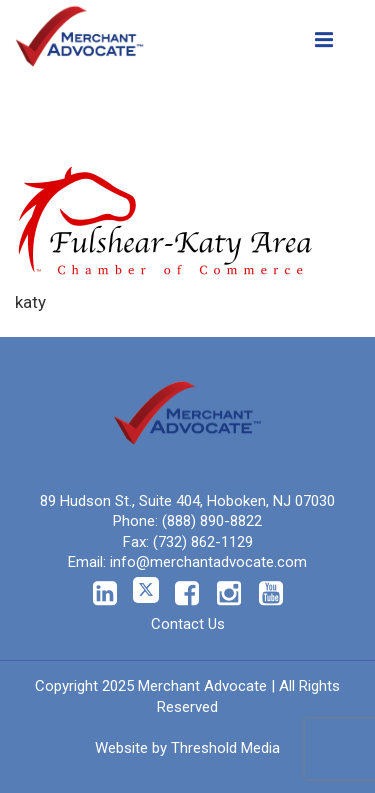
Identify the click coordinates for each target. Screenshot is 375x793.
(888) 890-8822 (212, 521)
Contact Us (188, 624)
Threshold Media (225, 748)
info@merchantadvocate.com (208, 562)
